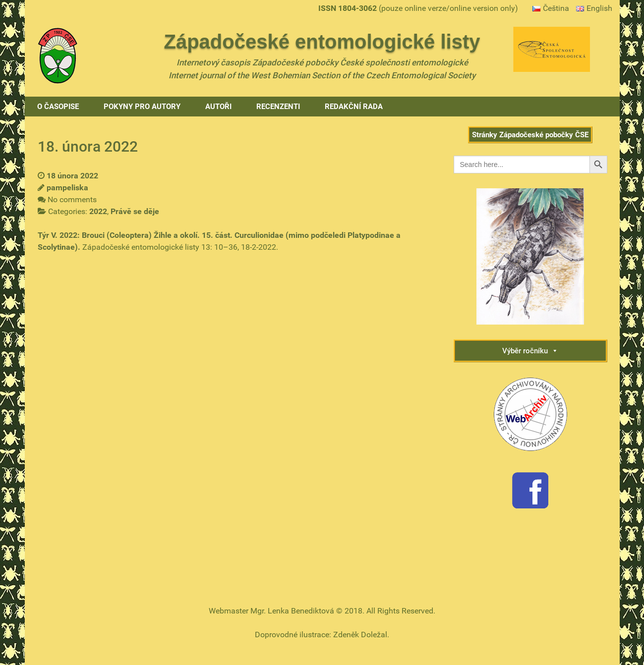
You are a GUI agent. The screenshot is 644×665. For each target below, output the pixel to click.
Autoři (218, 107)
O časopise (58, 107)
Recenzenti (278, 107)
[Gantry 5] (58, 55)
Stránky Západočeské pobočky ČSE (530, 135)
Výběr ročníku (530, 351)
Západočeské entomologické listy (322, 42)
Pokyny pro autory (142, 107)
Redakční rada (354, 107)
